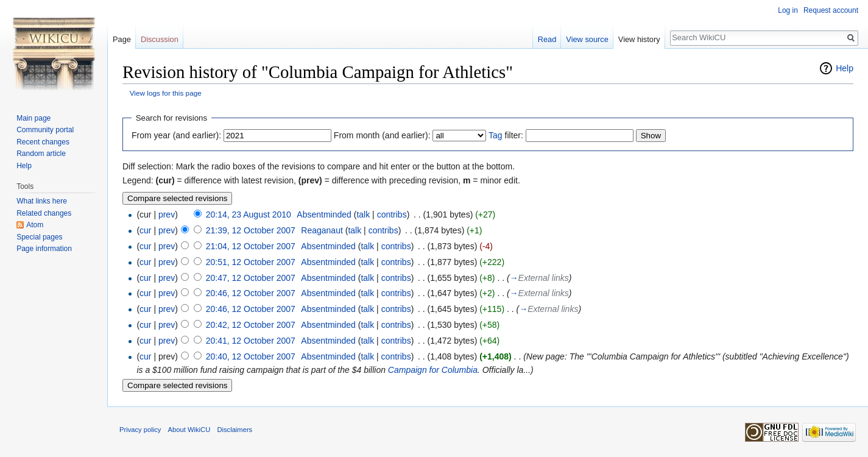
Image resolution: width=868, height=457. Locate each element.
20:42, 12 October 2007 (251, 325)
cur (145, 230)
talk (363, 214)
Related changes (44, 213)
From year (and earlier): (176, 135)
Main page (34, 118)
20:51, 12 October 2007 (251, 262)
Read (547, 39)
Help (845, 68)
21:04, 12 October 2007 (251, 246)
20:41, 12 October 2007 (251, 341)
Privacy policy (140, 430)
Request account (831, 10)
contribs (392, 214)
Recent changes (43, 142)
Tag (496, 135)
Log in (788, 10)
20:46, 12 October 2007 (251, 293)
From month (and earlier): (382, 135)
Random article (41, 154)
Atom (35, 225)
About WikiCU (189, 430)
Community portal (45, 130)
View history (639, 39)
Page (122, 39)
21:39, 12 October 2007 (251, 230)
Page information (44, 249)
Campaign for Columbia (433, 370)
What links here (42, 201)
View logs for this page (166, 93)
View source (587, 39)
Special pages (39, 237)
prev (167, 214)
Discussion (160, 39)
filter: (506, 135)
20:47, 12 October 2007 (251, 278)
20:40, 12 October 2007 (251, 356)
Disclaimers (235, 430)
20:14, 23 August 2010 (249, 214)
